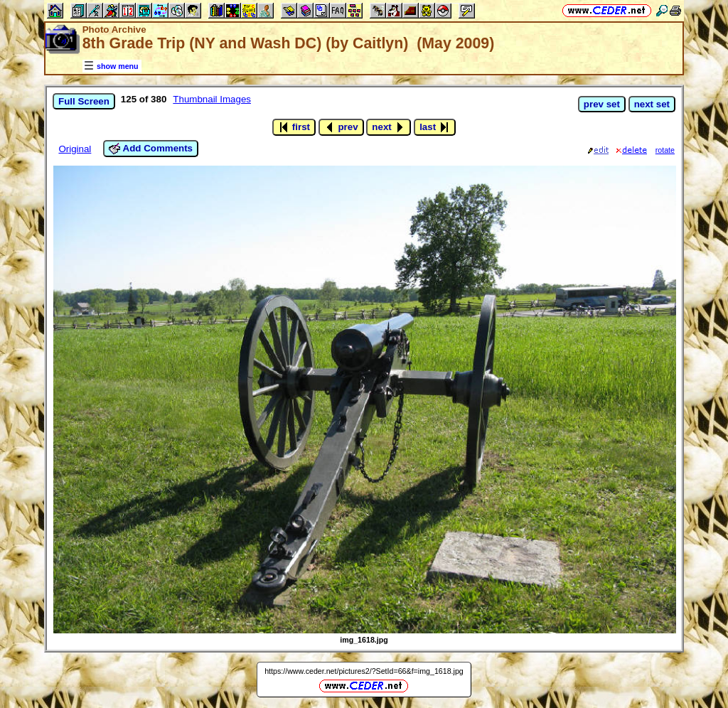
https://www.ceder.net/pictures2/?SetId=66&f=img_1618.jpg (364, 671)
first (294, 127)
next (389, 127)
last (435, 127)
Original (75, 149)
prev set (602, 104)
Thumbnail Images (212, 99)
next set (652, 104)
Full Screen (84, 101)
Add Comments (151, 149)
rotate (665, 150)
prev (341, 127)
